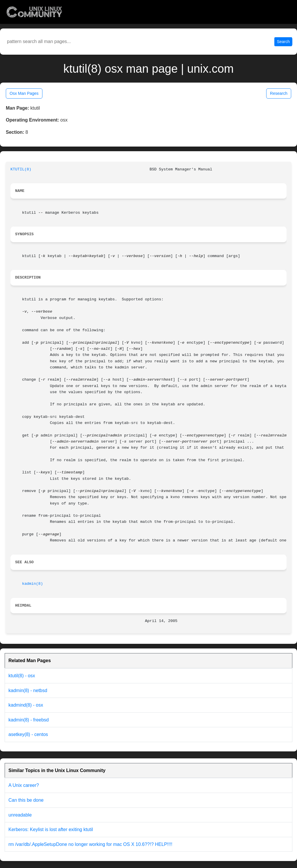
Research (279, 93)
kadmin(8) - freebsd (29, 720)
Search (283, 42)
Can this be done (26, 800)
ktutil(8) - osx (22, 676)
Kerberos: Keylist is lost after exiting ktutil (51, 829)
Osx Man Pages (24, 93)
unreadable (20, 815)
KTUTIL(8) (21, 169)
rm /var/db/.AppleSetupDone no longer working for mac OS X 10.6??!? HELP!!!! (90, 844)
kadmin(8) (33, 584)
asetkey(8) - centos (28, 734)
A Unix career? (24, 785)
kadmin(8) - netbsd (28, 690)
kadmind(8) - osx (26, 705)
